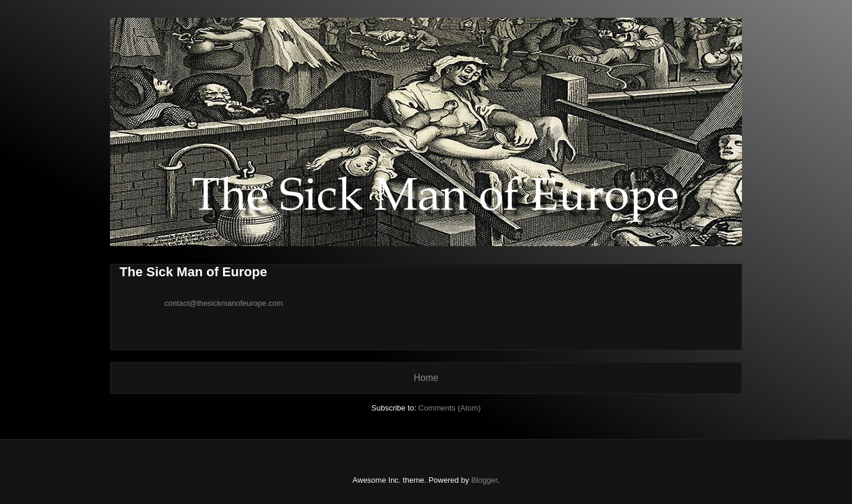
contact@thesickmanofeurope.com (224, 303)
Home (426, 378)
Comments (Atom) (449, 408)
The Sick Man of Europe (193, 272)
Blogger (484, 480)
